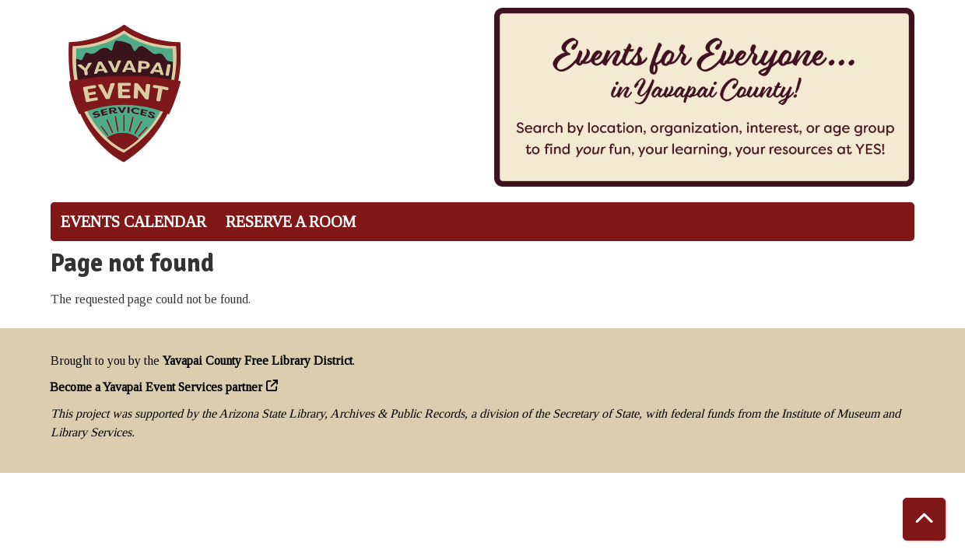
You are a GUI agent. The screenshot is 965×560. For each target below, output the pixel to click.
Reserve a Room (291, 222)
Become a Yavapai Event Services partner (156, 387)
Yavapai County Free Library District (258, 360)
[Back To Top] (924, 519)
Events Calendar (133, 222)
